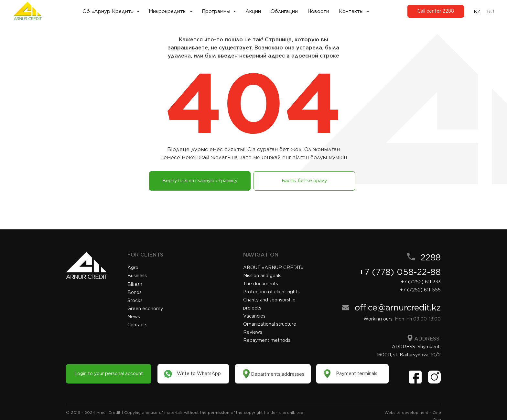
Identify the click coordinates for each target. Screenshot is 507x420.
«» (273, 268)
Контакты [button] (352, 11)
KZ (477, 12)
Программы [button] (217, 11)
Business (137, 276)
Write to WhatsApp (199, 373)
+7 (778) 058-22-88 (400, 272)
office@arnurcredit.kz (398, 307)
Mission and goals (262, 276)
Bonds (135, 292)
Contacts (137, 325)
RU (491, 12)
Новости (318, 11)
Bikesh (135, 284)
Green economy (145, 309)
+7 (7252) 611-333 (421, 282)
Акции (253, 11)
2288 (431, 257)
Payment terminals (357, 373)
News (134, 317)
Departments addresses (278, 374)
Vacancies (254, 316)
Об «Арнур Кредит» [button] (109, 11)
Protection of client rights (271, 292)
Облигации (284, 11)
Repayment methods (267, 340)
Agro (133, 268)
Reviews (253, 332)
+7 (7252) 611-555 (420, 290)
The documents (261, 284)
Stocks (135, 300)
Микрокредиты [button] (168, 11)
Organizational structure (270, 324)
